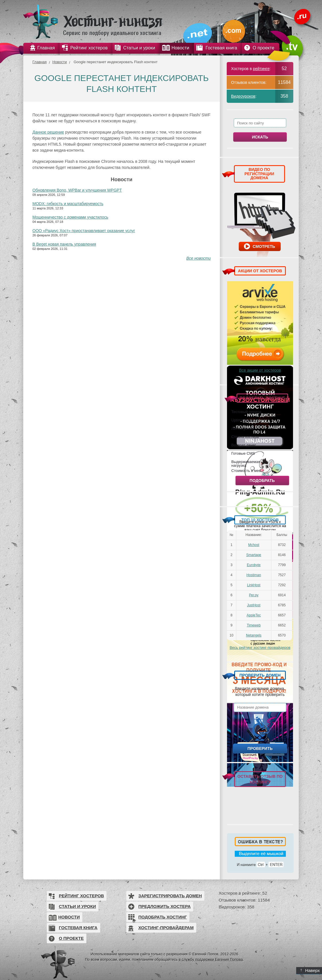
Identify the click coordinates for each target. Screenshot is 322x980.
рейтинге (261, 69)
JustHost (254, 605)
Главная (39, 62)
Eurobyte (254, 565)
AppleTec (254, 615)
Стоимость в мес (246, 470)
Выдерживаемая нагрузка (246, 463)
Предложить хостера (164, 906)
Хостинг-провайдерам (166, 928)
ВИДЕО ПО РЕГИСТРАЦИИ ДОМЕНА (259, 174)
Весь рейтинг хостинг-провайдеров (260, 648)
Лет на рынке (243, 428)
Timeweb (254, 625)
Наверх (310, 970)
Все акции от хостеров (260, 370)
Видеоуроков (243, 96)
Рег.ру (254, 595)
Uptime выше (243, 420)
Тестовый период (246, 412)
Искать (260, 137)
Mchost (254, 545)
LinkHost (254, 585)
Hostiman (254, 575)
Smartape (254, 555)
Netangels (254, 635)
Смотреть (264, 246)
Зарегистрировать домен (170, 896)
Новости (59, 62)
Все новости (198, 258)
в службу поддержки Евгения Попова (211, 959)
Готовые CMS (243, 453)
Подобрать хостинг (163, 917)
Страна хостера (245, 437)
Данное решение (48, 132)
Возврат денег (244, 445)
